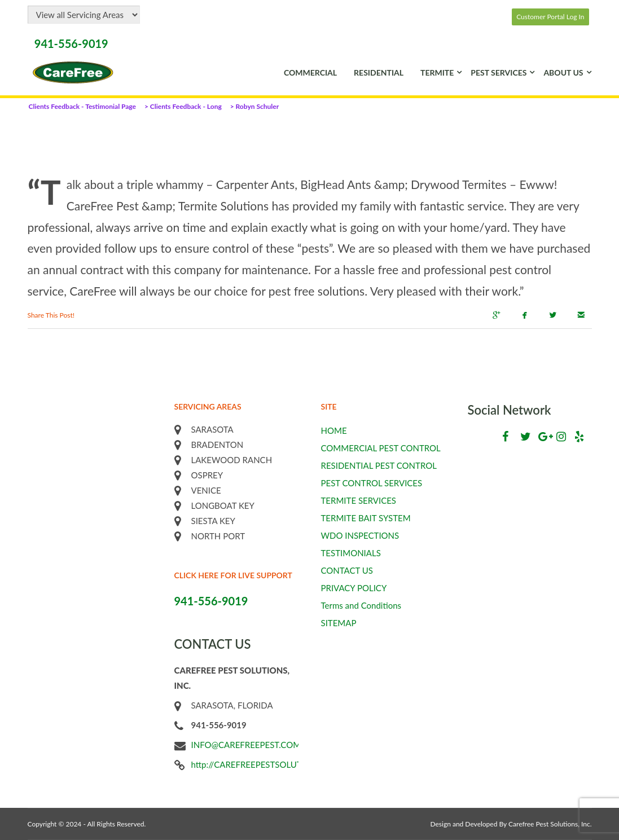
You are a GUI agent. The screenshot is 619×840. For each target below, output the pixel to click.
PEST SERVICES (499, 72)
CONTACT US (347, 570)
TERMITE (437, 72)
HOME (334, 430)
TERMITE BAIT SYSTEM (366, 518)
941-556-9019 (71, 43)
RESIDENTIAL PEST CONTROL (379, 465)
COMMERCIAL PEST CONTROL (381, 448)
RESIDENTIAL (379, 72)
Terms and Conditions (361, 605)
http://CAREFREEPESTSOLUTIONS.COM (268, 764)
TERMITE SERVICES (359, 500)
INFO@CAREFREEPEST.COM (246, 745)
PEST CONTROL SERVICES (372, 483)
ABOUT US (563, 72)
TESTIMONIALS (351, 553)
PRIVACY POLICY (354, 588)
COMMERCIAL (310, 72)
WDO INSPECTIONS (360, 535)
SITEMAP (339, 623)
